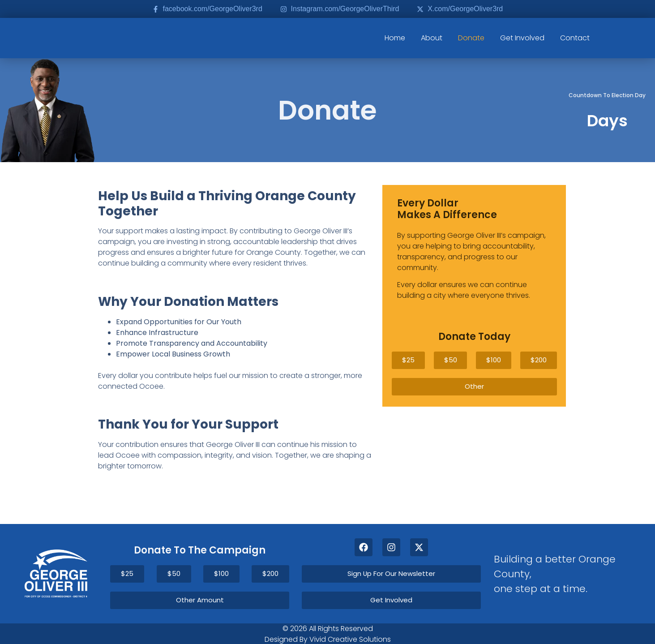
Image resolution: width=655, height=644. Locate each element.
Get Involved (522, 38)
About (432, 38)
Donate (471, 38)
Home (395, 38)
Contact (575, 38)
